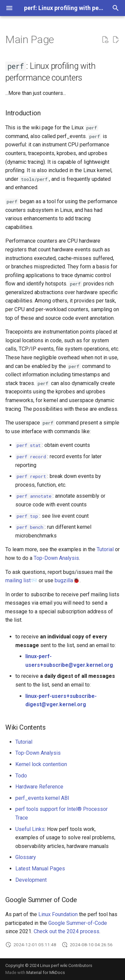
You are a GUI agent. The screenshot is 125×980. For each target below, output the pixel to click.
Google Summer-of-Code (78, 923)
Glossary (26, 857)
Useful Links (30, 829)
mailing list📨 (21, 580)
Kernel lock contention (41, 764)
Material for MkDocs (46, 972)
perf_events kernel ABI (42, 798)
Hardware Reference (39, 787)
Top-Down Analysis (56, 558)
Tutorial (105, 549)
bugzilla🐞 (67, 580)
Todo (21, 776)
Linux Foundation (58, 914)
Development (31, 880)
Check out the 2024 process (66, 931)
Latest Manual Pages (40, 869)
